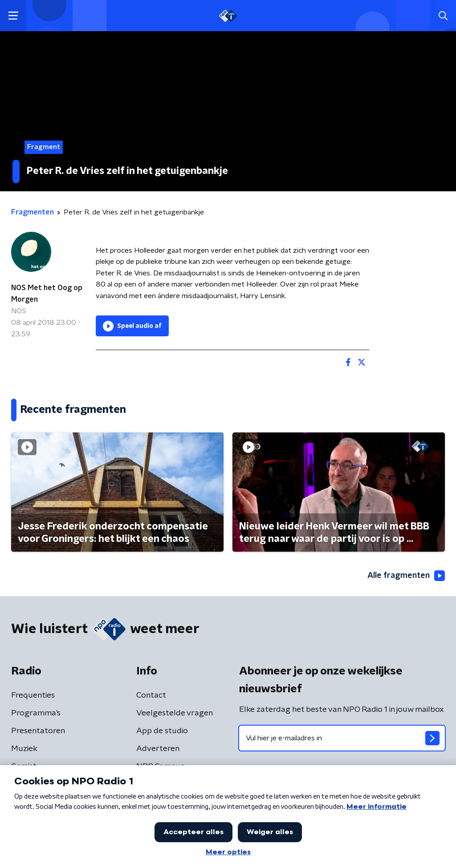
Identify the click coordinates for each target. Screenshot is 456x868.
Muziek (24, 749)
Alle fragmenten (406, 576)
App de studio (162, 731)
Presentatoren (38, 731)
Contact (151, 695)
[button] (13, 16)
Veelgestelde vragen (175, 713)
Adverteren (158, 749)
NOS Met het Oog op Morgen (47, 294)
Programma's (36, 713)
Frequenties (33, 695)
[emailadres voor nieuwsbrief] (342, 738)
